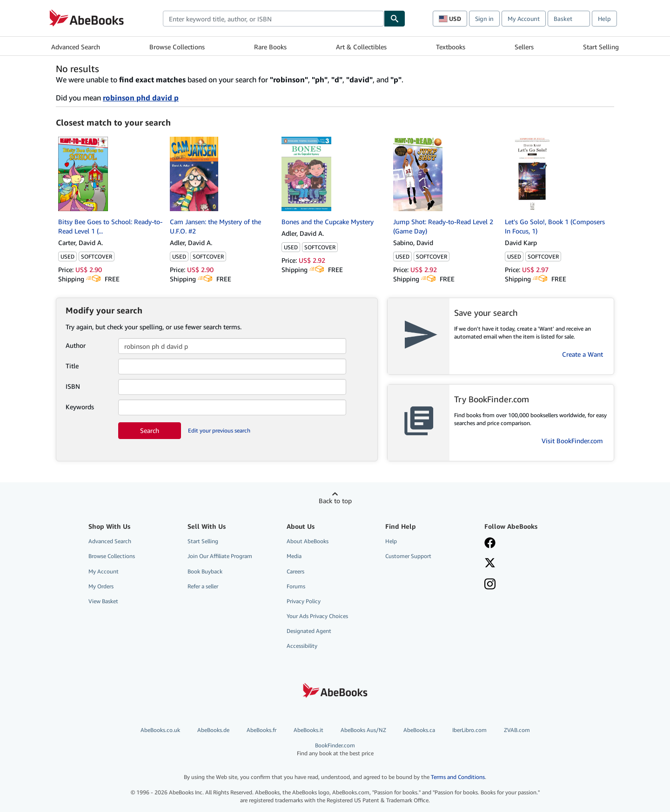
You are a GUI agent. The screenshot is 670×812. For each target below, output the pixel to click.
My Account (524, 19)
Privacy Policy (304, 601)
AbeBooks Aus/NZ (363, 730)
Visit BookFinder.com (572, 441)
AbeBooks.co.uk (160, 730)
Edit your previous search (219, 430)
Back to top (335, 501)
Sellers (524, 47)
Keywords (80, 407)
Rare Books (270, 47)
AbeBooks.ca (419, 730)
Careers (295, 571)
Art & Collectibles (361, 47)
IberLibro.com (469, 730)
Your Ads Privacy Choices (317, 616)
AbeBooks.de (213, 730)
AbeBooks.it (308, 730)
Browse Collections (177, 47)
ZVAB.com (517, 730)
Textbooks (451, 47)
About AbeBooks (308, 541)
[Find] (395, 19)
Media (294, 556)
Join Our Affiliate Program (220, 556)
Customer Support (408, 556)
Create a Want (583, 354)
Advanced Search (76, 47)
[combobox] (273, 19)
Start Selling (601, 47)
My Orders (101, 586)
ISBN (73, 386)
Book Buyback (205, 571)
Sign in (484, 19)
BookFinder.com (335, 749)
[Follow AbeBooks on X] (490, 564)
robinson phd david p (141, 98)
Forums (296, 586)
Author (76, 345)
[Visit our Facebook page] (490, 544)
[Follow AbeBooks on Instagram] (490, 585)
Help (604, 19)
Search (150, 430)
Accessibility (302, 646)
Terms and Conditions (458, 777)
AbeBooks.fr (261, 730)
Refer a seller (203, 586)
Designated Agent (309, 631)
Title (72, 366)
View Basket (103, 601)
